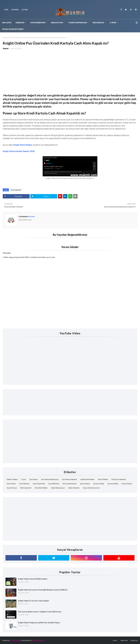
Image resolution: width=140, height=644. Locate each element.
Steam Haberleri (74, 488)
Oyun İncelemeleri (39, 484)
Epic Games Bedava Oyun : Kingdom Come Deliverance (40, 612)
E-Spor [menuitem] (113, 23)
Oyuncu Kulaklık (113, 484)
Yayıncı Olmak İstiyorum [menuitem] (13, 29)
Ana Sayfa (6, 37)
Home (6, 10)
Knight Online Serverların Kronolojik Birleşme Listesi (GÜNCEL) (43, 590)
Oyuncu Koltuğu (99, 484)
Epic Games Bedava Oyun (50, 479)
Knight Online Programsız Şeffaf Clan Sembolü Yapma (39, 623)
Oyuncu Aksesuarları (70, 484)
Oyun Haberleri (16, 37)
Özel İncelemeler (26, 488)
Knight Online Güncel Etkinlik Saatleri (33, 579)
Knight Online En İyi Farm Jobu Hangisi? (34, 601)
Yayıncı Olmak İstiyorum (91, 488)
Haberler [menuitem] (20, 23)
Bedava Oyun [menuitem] (57, 23)
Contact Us (134, 640)
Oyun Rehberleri (54, 484)
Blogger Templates (38, 640)
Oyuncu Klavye (85, 484)
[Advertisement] (70, 70)
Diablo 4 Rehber (12, 479)
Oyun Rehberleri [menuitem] (38, 23)
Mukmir (6, 48)
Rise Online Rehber (41, 488)
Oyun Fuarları (11, 484)
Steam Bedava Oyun (58, 488)
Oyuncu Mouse (12, 488)
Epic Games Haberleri (70, 479)
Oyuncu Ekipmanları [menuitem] (78, 23)
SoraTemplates (15, 640)
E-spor (24, 479)
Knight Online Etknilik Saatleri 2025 (19, 151)
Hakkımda (15, 10)
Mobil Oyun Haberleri (119, 479)
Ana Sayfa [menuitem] (7, 23)
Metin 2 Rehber (103, 479)
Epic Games (34, 479)
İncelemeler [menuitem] (98, 23)
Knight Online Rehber (23, 145)
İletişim (25, 10)
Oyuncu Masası (127, 484)
